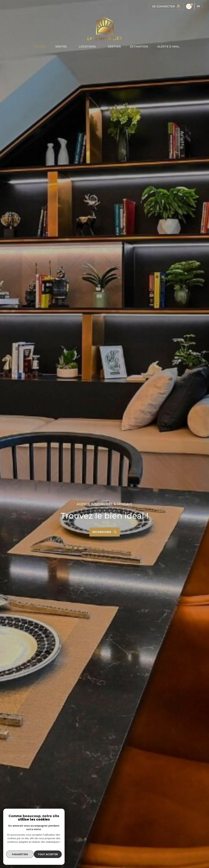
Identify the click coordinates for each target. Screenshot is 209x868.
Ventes (61, 47)
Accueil (40, 47)
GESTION (114, 47)
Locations (87, 47)
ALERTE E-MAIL (168, 47)
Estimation (139, 47)
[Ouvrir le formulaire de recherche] (105, 532)
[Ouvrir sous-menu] (70, 47)
